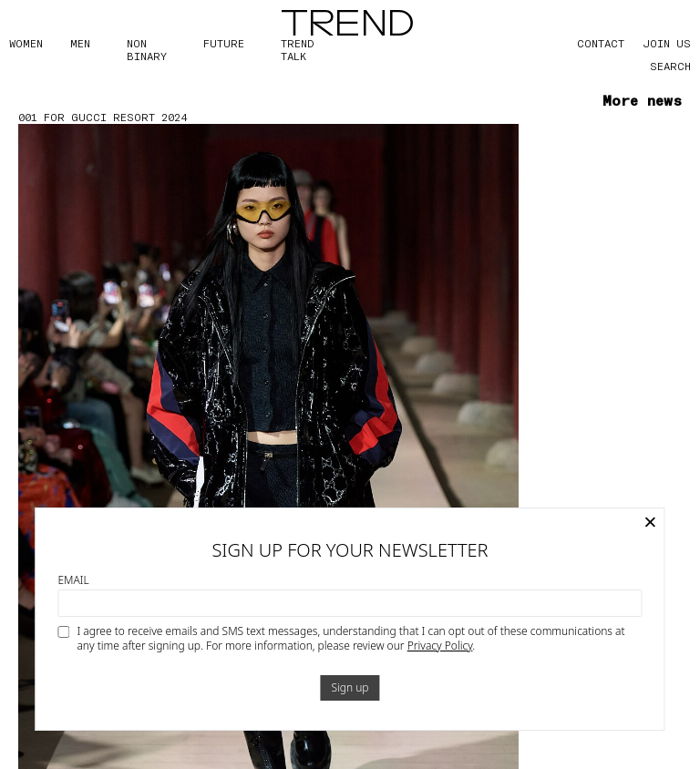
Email (73, 580)
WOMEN (26, 43)
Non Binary (147, 49)
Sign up (350, 687)
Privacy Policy (440, 646)
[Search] (654, 66)
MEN (80, 43)
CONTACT (601, 43)
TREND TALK (297, 49)
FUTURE (224, 43)
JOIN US (667, 43)
